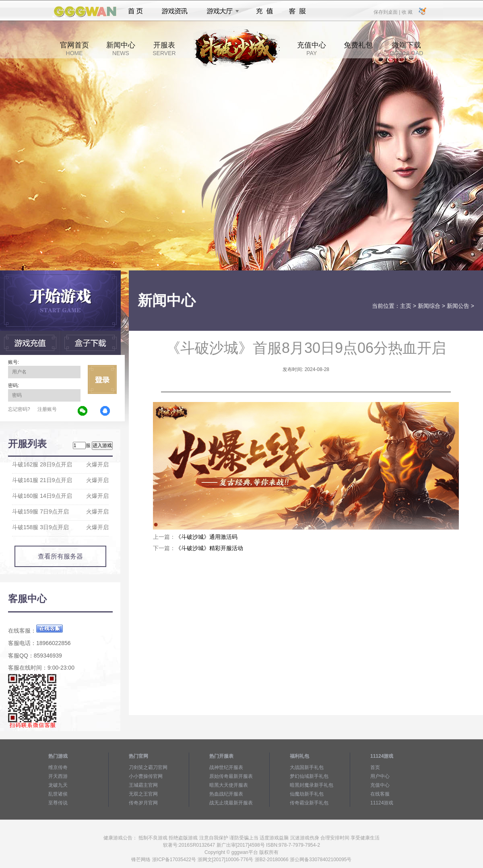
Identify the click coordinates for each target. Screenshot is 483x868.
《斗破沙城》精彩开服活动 (209, 548)
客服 (298, 11)
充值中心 (312, 49)
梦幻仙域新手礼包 (309, 776)
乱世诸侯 (58, 794)
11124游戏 (382, 803)
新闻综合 (429, 306)
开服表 (164, 49)
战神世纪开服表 (226, 767)
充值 (264, 11)
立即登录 (102, 379)
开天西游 (58, 776)
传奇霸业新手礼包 (309, 803)
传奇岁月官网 (143, 803)
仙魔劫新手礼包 (307, 794)
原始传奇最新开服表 (231, 776)
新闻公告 (458, 306)
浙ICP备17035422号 (174, 860)
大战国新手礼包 (307, 767)
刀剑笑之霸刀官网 (148, 767)
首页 (135, 11)
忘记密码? (19, 409)
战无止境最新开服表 (231, 803)
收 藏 (407, 12)
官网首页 (74, 49)
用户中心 (380, 776)
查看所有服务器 (60, 556)
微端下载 (407, 49)
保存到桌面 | (387, 12)
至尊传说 (58, 803)
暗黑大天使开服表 (229, 785)
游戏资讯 (175, 11)
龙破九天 (58, 785)
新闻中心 (121, 49)
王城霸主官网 (143, 785)
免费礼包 (358, 49)
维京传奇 (58, 767)
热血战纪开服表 (226, 794)
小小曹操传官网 (146, 776)
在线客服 (380, 794)
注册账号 (47, 409)
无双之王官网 (143, 794)
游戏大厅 (221, 11)
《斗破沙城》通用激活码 (206, 537)
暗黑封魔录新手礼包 (312, 785)
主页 (406, 306)
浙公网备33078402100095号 (321, 860)
